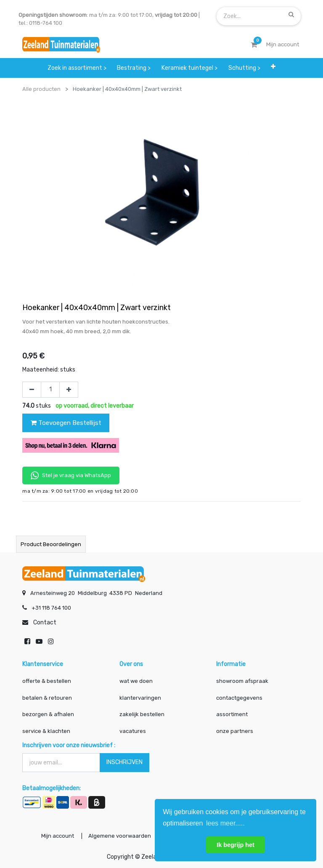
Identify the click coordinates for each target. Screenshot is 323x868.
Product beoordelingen (51, 544)
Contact (45, 622)
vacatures (133, 731)
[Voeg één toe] (69, 390)
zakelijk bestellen (142, 714)
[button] (273, 66)
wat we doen (136, 681)
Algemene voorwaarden (119, 836)
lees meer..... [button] (225, 823)
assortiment (232, 714)
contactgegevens (239, 697)
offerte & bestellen (47, 681)
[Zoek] (291, 14)
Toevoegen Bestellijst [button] (66, 423)
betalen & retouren (47, 697)
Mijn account (57, 836)
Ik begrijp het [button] (236, 845)
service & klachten (46, 731)
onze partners (235, 731)
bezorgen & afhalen (48, 714)
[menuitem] (77, 68)
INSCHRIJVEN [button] (124, 762)
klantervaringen (140, 697)
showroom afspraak (242, 681)
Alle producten (41, 89)
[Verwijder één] (32, 390)
